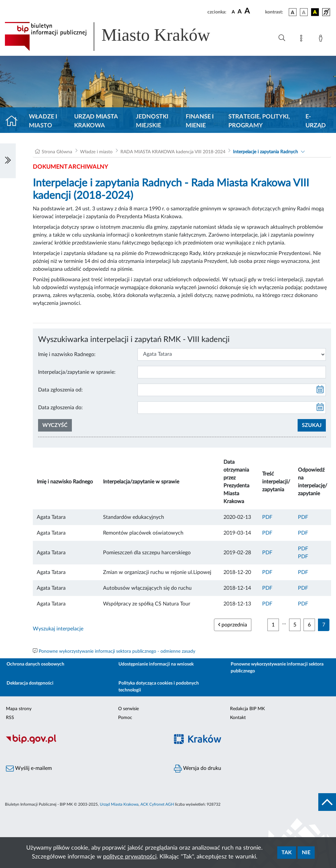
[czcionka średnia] (240, 12)
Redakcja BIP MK (247, 709)
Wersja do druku (198, 769)
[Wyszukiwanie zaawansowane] (282, 38)
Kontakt (238, 718)
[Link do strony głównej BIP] (117, 36)
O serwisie (128, 709)
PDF (267, 517)
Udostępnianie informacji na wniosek (156, 664)
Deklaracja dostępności (30, 683)
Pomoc (125, 718)
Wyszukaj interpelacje (58, 629)
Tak (287, 853)
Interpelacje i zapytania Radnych (265, 152)
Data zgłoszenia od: (60, 390)
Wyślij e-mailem (29, 769)
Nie (306, 853)
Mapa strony (19, 709)
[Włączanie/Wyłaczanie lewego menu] (8, 161)
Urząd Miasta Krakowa (96, 121)
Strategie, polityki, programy (259, 121)
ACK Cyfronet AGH (157, 804)
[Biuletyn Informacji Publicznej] (84, 743)
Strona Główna (57, 152)
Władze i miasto (43, 121)
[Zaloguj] (322, 39)
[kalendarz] (320, 390)
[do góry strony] (327, 802)
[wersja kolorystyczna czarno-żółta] (315, 12)
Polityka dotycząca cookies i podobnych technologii (159, 687)
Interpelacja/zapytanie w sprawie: (77, 372)
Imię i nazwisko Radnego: (67, 354)
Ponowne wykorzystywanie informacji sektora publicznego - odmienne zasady (117, 651)
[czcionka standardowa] (233, 12)
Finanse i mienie (200, 121)
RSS (10, 718)
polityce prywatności (130, 857)
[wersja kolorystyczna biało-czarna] (304, 12)
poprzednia (233, 625)
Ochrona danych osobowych (35, 664)
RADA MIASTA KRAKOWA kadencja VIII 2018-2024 (173, 152)
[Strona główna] (14, 121)
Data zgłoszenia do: (60, 408)
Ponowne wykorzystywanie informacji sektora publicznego (277, 668)
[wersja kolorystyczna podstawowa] (293, 12)
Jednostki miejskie (152, 121)
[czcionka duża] (254, 11)
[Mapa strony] (303, 39)
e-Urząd (316, 121)
